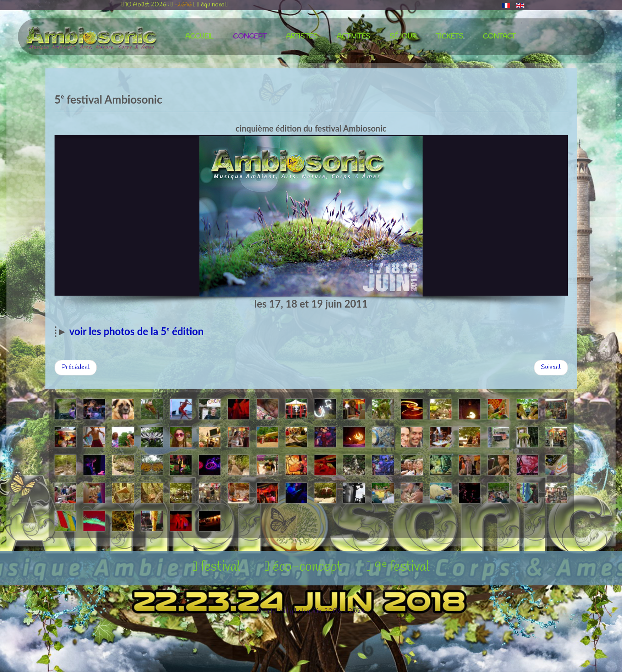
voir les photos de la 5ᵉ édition (136, 331)
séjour (403, 37)
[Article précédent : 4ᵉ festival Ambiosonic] (76, 368)
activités (354, 37)
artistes (302, 37)
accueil (199, 37)
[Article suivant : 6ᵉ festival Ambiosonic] (551, 368)
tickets (450, 37)
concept (250, 37)
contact (499, 37)
